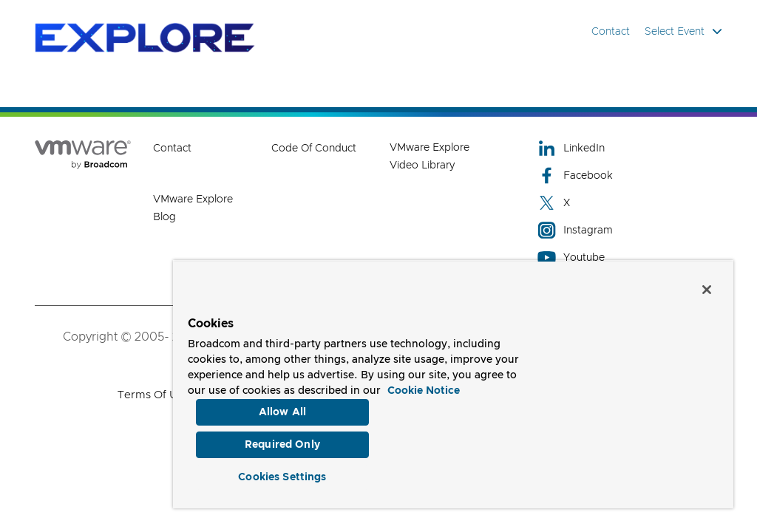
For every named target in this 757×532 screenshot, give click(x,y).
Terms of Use (153, 395)
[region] (453, 382)
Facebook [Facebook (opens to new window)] (575, 175)
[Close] (707, 286)
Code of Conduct (314, 149)
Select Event (683, 31)
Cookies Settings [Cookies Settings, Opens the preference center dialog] (282, 476)
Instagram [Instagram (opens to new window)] (575, 230)
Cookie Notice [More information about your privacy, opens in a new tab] (424, 387)
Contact (611, 32)
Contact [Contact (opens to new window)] (172, 149)
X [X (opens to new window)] (554, 203)
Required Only (282, 443)
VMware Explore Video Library (430, 157)
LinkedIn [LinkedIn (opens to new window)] (571, 148)
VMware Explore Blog (193, 208)
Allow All (282, 409)
